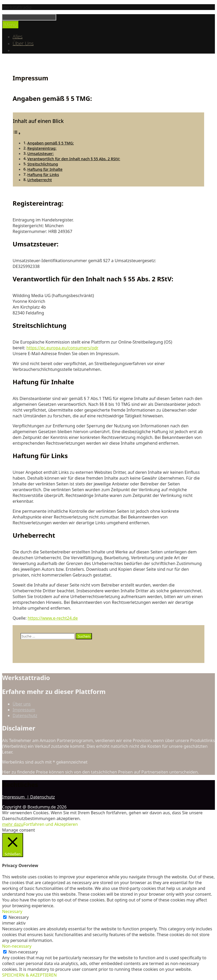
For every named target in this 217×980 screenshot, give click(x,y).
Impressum (24, 710)
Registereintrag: (42, 148)
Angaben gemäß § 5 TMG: (51, 143)
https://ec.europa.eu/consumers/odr (63, 348)
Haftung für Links (43, 175)
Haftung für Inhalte (45, 169)
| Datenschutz (41, 797)
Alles (18, 37)
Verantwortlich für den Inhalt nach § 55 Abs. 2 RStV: (74, 159)
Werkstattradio (17, 7)
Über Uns (23, 43)
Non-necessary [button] (17, 946)
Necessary (19, 917)
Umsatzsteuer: (40, 154)
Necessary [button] (12, 911)
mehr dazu (13, 824)
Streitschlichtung (43, 164)
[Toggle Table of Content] (17, 133)
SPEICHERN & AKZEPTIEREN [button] (29, 975)
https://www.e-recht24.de (53, 618)
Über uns (22, 704)
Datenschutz (25, 715)
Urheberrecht (40, 180)
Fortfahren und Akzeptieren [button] (51, 824)
